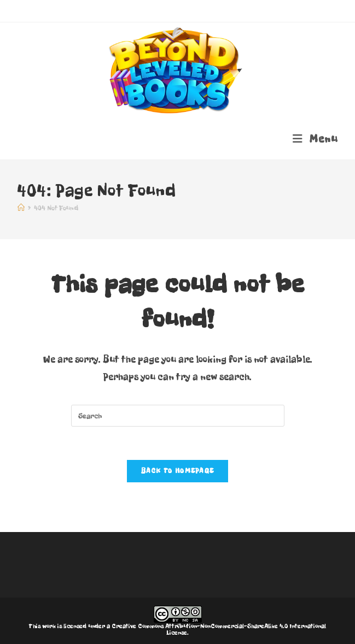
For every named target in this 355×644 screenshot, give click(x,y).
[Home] (21, 208)
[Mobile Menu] (315, 139)
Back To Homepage (178, 471)
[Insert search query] (178, 416)
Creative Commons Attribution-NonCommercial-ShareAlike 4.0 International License (219, 629)
